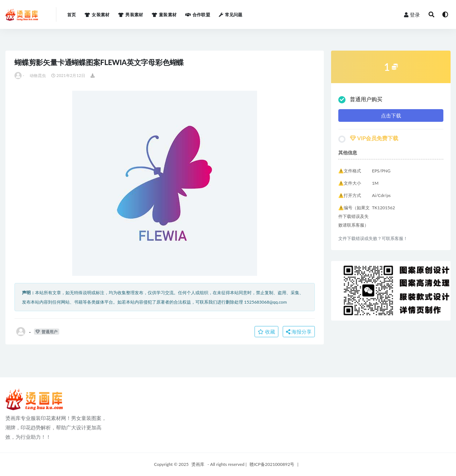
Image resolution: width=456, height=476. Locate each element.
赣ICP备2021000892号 (272, 464)
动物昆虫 (38, 75)
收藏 (266, 332)
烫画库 (198, 464)
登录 (412, 15)
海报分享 (299, 332)
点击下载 (391, 115)
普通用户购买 (360, 100)
